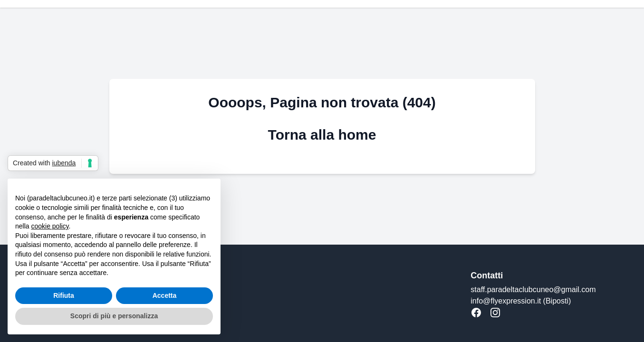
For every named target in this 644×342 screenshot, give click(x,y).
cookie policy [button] (50, 226)
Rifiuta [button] (64, 295)
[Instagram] (495, 313)
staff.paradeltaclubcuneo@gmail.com (533, 290)
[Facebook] (476, 313)
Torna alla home (322, 135)
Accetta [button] (165, 295)
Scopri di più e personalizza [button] (114, 316)
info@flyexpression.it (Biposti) (521, 301)
